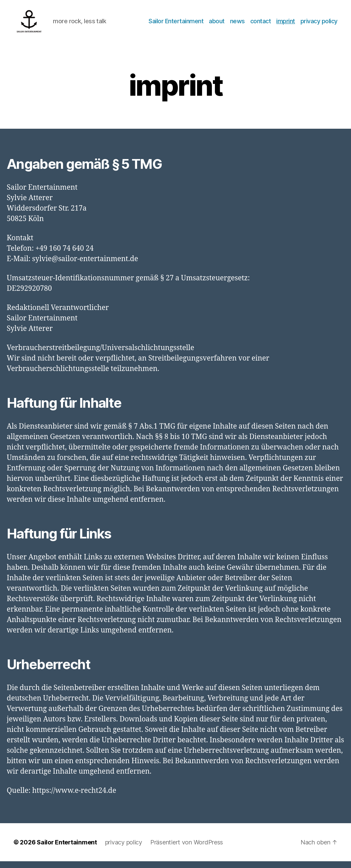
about (217, 24)
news (237, 24)
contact (261, 24)
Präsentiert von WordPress (187, 849)
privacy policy (319, 24)
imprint (286, 24)
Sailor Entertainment (176, 24)
